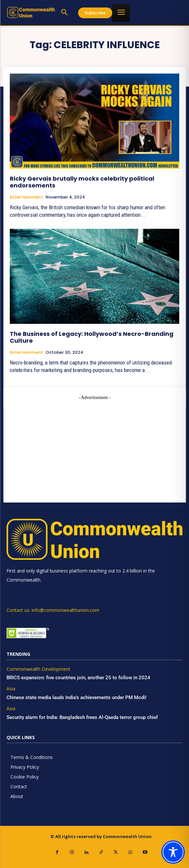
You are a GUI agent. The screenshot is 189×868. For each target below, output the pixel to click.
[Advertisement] (94, 447)
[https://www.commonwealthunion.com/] (31, 12)
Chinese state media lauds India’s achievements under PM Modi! (77, 697)
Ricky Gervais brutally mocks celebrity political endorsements (82, 182)
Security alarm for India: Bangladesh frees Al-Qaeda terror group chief (82, 717)
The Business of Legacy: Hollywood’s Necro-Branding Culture (92, 337)
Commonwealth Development (38, 669)
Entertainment (26, 197)
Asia (11, 689)
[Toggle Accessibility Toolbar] (173, 852)
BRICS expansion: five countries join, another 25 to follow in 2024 (78, 678)
